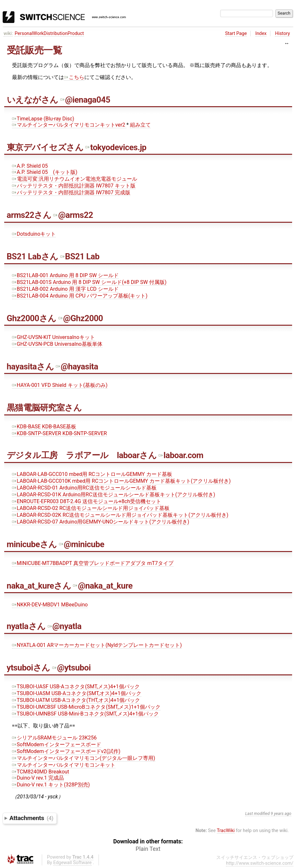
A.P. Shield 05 (30, 166)
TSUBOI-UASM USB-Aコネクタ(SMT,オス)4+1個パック (77, 693)
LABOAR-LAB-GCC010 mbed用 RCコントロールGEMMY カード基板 (92, 474)
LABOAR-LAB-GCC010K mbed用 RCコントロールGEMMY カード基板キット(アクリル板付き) (121, 481)
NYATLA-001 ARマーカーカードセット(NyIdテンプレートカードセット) (97, 645)
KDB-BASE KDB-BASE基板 (44, 427)
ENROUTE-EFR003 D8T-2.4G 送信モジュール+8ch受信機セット (87, 501)
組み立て (140, 125)
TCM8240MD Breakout (41, 772)
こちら (74, 77)
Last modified (257, 813)
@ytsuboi (71, 668)
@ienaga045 (85, 100)
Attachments (31, 818)
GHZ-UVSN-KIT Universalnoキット (53, 337)
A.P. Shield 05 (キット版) (45, 172)
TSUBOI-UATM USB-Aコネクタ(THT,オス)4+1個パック (76, 700)
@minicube (82, 544)
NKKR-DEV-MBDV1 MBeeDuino (50, 605)
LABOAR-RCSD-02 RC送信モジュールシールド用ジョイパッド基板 (91, 508)
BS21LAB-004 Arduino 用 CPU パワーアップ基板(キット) (80, 296)
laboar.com (181, 455)
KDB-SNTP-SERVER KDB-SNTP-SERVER (59, 433)
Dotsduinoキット (34, 234)
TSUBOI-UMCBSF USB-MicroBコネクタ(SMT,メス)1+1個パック (86, 707)
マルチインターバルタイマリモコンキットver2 (69, 125)
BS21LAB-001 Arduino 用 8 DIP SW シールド (65, 275)
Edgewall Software (72, 863)
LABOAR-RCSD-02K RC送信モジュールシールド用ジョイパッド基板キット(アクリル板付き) (120, 515)
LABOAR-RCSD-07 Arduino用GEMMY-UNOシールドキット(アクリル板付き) (101, 522)
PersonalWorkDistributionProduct (49, 34)
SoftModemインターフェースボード (57, 744)
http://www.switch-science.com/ (260, 863)
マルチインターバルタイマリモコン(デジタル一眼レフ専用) (84, 758)
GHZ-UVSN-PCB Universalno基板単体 (57, 344)
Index (261, 34)
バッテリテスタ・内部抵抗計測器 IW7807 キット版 (74, 186)
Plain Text (148, 849)
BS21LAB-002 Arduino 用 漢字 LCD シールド (65, 289)
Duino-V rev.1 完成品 (38, 778)
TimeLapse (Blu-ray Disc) (43, 119)
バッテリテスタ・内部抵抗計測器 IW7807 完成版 (71, 192)
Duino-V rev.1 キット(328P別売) (51, 785)
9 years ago (281, 813)
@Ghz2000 (81, 318)
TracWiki (226, 831)
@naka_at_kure (103, 586)
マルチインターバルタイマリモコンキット (64, 765)
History (282, 34)
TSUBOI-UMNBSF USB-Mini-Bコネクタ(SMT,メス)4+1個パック (86, 714)
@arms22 (73, 215)
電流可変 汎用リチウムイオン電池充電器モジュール (75, 179)
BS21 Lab (80, 256)
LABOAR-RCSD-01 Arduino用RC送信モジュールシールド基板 (84, 488)
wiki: (8, 34)
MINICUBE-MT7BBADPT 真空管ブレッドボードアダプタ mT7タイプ (93, 563)
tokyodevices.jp (116, 147)
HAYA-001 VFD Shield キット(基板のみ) (60, 385)
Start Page (236, 34)
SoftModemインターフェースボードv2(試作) (66, 751)
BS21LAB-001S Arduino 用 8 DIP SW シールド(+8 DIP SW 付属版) (89, 282)
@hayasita (77, 366)
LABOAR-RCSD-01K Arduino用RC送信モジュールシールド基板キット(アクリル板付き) (114, 495)
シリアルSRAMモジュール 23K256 (54, 738)
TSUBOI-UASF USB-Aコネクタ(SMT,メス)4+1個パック (76, 687)
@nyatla (65, 626)
